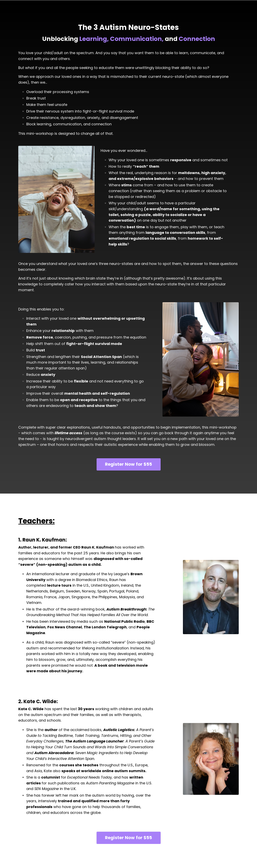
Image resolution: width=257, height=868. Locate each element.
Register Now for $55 (129, 465)
